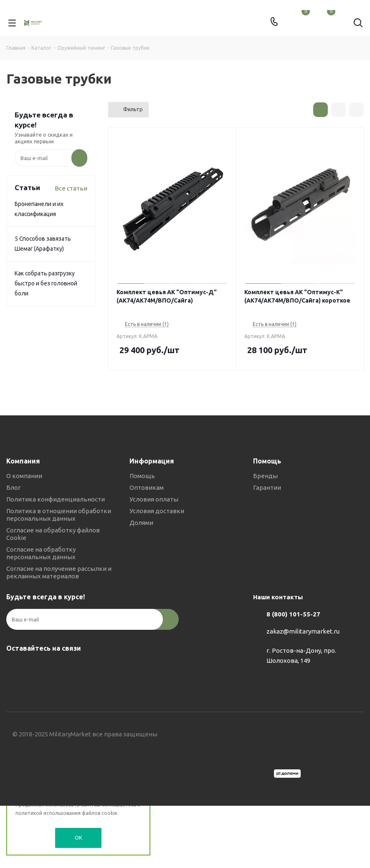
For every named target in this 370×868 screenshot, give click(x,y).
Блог (14, 487)
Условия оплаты (154, 499)
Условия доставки (157, 511)
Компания (23, 461)
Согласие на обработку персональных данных (41, 553)
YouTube (56, 668)
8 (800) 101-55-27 (293, 614)
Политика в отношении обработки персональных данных (59, 515)
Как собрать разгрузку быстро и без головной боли (46, 283)
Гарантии (267, 487)
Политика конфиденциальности (56, 499)
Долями (141, 523)
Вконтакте (15, 668)
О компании (24, 476)
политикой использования (48, 813)
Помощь (142, 476)
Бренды (265, 476)
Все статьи (71, 188)
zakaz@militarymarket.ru (303, 631)
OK (79, 837)
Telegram (35, 668)
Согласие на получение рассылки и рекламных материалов (59, 572)
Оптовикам (147, 487)
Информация (152, 461)
